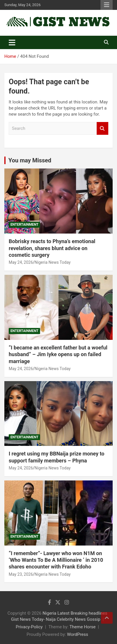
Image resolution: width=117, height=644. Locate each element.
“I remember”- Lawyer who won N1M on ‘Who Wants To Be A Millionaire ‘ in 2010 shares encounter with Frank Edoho (56, 560)
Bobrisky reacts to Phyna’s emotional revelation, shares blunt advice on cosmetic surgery (52, 248)
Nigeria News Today (53, 262)
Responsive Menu (107, 5)
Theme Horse (82, 627)
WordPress (78, 634)
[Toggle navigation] (12, 42)
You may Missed (30, 160)
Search (102, 129)
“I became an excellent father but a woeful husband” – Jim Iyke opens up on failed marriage (58, 354)
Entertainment (24, 225)
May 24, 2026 (21, 262)
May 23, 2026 (21, 574)
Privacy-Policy (29, 627)
